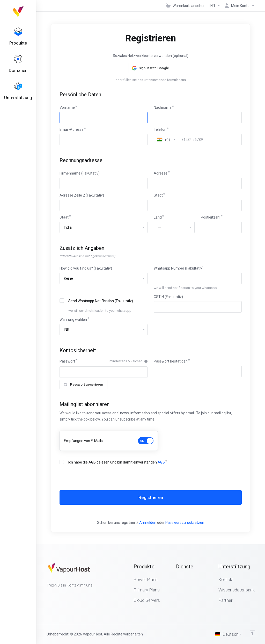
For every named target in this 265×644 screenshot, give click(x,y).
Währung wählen (73, 320)
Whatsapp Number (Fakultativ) (179, 268)
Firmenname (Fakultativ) (80, 173)
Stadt (158, 195)
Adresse (161, 173)
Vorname (67, 107)
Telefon (160, 129)
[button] (151, 68)
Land (158, 217)
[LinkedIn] (63, 595)
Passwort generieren (83, 384)
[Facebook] (47, 595)
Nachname (163, 107)
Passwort (67, 361)
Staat (64, 217)
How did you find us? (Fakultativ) (86, 268)
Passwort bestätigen (171, 361)
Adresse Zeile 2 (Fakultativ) (82, 195)
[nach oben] (252, 633)
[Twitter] (55, 595)
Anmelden (148, 523)
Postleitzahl (211, 217)
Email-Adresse (72, 129)
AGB (161, 462)
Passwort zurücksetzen (185, 523)
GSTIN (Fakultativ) (168, 297)
